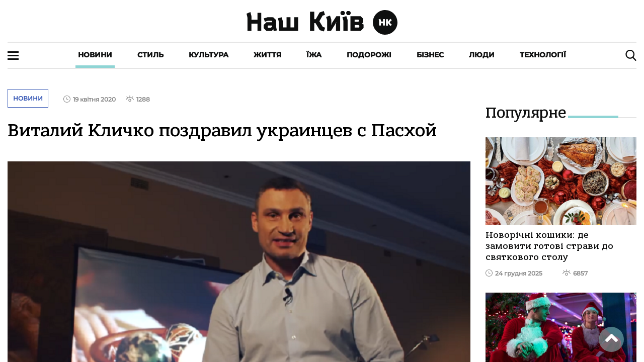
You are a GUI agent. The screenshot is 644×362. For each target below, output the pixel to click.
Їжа (314, 55)
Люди (482, 55)
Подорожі (369, 55)
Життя (267, 55)
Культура (209, 55)
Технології (543, 55)
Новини (95, 55)
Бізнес (430, 55)
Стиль (150, 55)
